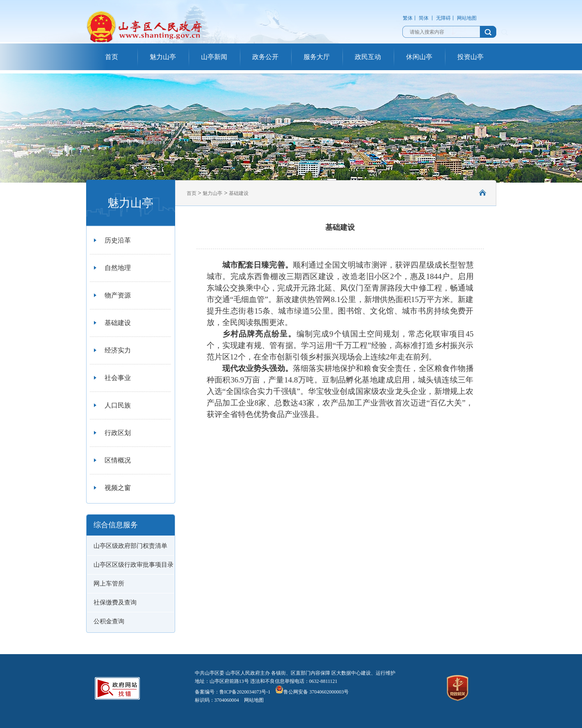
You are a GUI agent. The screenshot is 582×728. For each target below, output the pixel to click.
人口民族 (118, 405)
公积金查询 (109, 621)
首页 (112, 57)
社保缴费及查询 (115, 602)
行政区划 (118, 433)
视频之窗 (118, 488)
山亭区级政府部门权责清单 (130, 546)
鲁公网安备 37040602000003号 (312, 692)
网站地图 (467, 18)
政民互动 (368, 57)
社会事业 (118, 378)
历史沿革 (118, 240)
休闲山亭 (419, 57)
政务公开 (265, 57)
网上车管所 (109, 584)
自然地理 (118, 268)
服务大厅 (317, 57)
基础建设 (118, 323)
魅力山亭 (163, 57)
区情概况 (118, 460)
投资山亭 (470, 57)
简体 (424, 18)
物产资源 (118, 295)
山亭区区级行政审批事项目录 (134, 565)
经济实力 (118, 350)
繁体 (408, 18)
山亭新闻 (214, 57)
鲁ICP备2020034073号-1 (245, 692)
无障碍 (443, 18)
